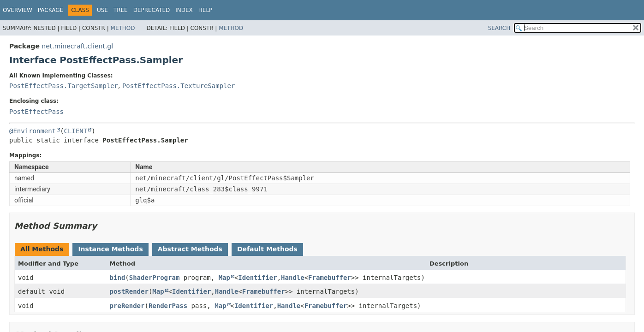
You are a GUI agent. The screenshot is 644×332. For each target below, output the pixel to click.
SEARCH (499, 28)
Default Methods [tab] (267, 249)
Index (184, 10)
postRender (129, 291)
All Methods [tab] (42, 249)
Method (123, 28)
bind (118, 278)
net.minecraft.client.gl (77, 46)
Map (224, 278)
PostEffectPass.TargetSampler (64, 86)
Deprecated (152, 10)
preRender (127, 306)
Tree (121, 10)
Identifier (257, 278)
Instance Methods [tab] (110, 249)
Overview (18, 10)
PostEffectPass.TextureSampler (179, 86)
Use (102, 10)
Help (206, 10)
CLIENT (76, 131)
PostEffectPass (36, 112)
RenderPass (168, 306)
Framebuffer (330, 278)
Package (51, 10)
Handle (293, 278)
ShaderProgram (155, 278)
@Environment (33, 131)
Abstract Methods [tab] (190, 249)
